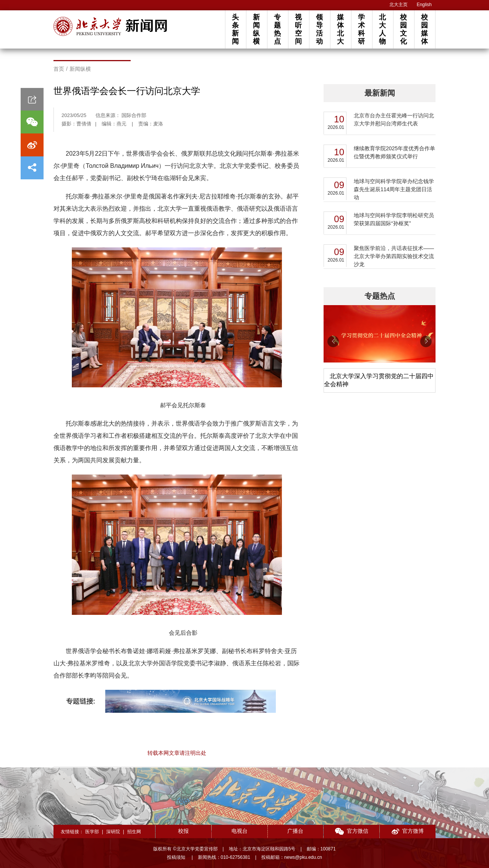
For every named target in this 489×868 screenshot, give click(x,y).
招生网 (134, 832)
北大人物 (382, 29)
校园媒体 (424, 29)
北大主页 (398, 5)
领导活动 (319, 29)
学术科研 (361, 29)
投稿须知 (177, 857)
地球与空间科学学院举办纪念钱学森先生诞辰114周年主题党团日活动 (394, 189)
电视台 (240, 831)
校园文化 (403, 29)
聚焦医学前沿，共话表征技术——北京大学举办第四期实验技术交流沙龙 (394, 256)
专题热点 (277, 29)
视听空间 (298, 29)
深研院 (113, 832)
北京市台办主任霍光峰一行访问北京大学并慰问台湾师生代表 (394, 119)
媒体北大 (340, 29)
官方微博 (408, 831)
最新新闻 (380, 93)
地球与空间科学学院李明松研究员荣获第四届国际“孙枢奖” (394, 219)
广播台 (295, 831)
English (424, 5)
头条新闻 (235, 29)
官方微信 (352, 831)
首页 (59, 69)
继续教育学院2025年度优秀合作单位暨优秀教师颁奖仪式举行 (394, 152)
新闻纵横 (256, 29)
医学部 (92, 832)
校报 (183, 831)
